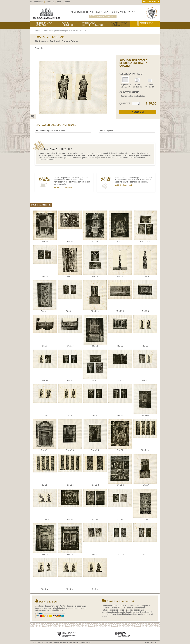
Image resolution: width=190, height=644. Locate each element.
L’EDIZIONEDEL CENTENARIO (93, 24)
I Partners (50, 2)
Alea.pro (154, 642)
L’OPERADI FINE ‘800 (67, 24)
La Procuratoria (37, 2)
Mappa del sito (86, 642)
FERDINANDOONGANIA (44, 24)
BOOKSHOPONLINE (146, 24)
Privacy (77, 642)
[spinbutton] (135, 104)
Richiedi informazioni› (63, 187)
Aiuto (59, 2)
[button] (138, 103)
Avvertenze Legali (67, 642)
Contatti (67, 2)
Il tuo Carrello (151, 1)
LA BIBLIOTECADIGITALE (120, 24)
